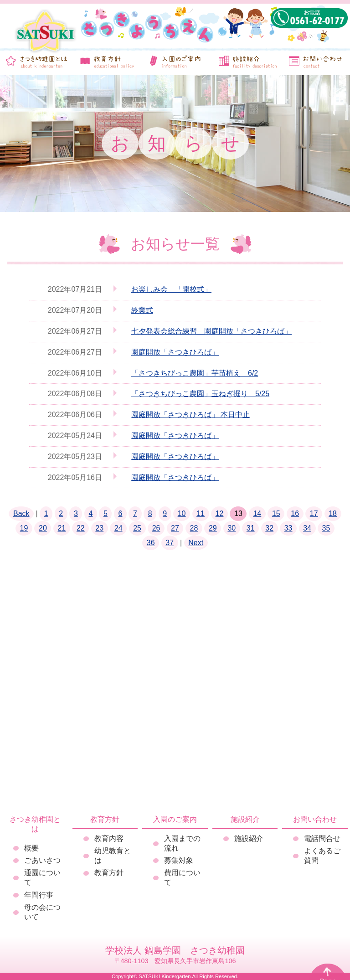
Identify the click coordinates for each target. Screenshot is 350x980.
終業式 (142, 310)
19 (24, 528)
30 (232, 528)
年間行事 (39, 895)
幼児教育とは (113, 856)
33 (288, 528)
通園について (42, 877)
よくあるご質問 (322, 856)
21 (62, 528)
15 (276, 513)
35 (326, 528)
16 (295, 513)
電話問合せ (322, 838)
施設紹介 (245, 819)
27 (175, 528)
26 (156, 528)
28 (194, 528)
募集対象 (179, 860)
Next (196, 543)
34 (307, 528)
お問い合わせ (315, 819)
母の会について (42, 912)
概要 (31, 848)
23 (99, 528)
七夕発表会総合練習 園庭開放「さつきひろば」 (211, 331)
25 (137, 528)
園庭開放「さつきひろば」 (175, 352)
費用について (182, 877)
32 (269, 528)
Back (21, 513)
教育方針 (105, 819)
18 (333, 513)
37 (170, 543)
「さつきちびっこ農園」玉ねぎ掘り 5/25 (200, 394)
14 (257, 513)
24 (118, 528)
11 (201, 513)
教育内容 (109, 838)
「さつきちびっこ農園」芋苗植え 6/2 (195, 373)
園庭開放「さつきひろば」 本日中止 (190, 415)
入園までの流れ (182, 843)
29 (213, 528)
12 (220, 513)
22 (81, 528)
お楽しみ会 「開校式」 (171, 289)
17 (314, 513)
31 (251, 528)
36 (151, 543)
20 (43, 528)
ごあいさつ (42, 860)
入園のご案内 (175, 819)
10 (182, 513)
